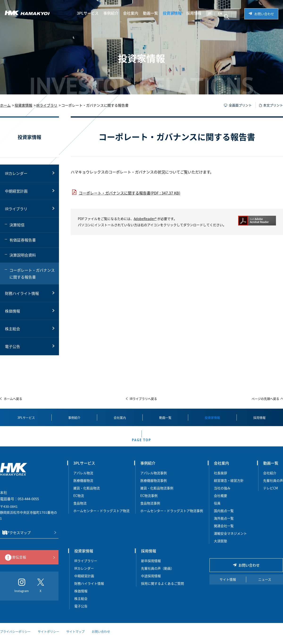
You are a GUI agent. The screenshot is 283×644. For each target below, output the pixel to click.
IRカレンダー (16, 173)
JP (213, 13)
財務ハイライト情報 (22, 293)
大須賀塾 (221, 546)
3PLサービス (91, 13)
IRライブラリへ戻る (143, 399)
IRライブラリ (47, 105)
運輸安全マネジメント (230, 538)
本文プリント (273, 105)
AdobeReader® (145, 219)
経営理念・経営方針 (229, 485)
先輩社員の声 (273, 485)
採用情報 (197, 13)
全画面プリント (240, 105)
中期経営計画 (16, 191)
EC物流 (79, 500)
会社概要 (221, 500)
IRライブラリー (86, 565)
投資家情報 (175, 13)
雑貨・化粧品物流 (87, 493)
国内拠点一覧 (224, 515)
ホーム (5, 105)
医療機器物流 (83, 485)
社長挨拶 (221, 478)
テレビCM (271, 493)
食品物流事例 (150, 508)
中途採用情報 (151, 580)
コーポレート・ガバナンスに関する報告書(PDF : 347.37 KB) (129, 193)
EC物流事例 (149, 500)
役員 (217, 508)
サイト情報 (228, 584)
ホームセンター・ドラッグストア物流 (101, 515)
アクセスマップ (28, 538)
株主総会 (12, 329)
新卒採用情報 (151, 565)
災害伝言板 (28, 562)
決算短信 (17, 225)
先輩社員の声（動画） (158, 573)
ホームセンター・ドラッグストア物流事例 (172, 515)
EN (223, 13)
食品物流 (80, 508)
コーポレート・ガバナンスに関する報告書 (32, 273)
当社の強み (222, 493)
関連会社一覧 (224, 530)
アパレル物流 (83, 478)
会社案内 (134, 13)
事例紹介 (114, 13)
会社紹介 (270, 478)
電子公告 (12, 346)
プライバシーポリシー (15, 636)
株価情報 (12, 311)
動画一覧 (154, 13)
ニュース (265, 584)
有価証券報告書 (23, 240)
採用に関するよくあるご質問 (162, 588)
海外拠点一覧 (224, 523)
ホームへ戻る (13, 399)
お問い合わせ (264, 14)
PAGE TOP (141, 443)
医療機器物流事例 (154, 485)
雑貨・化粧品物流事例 (157, 493)
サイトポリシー (48, 636)
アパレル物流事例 (154, 478)
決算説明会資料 (23, 255)
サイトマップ (75, 636)
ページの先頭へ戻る (265, 399)
